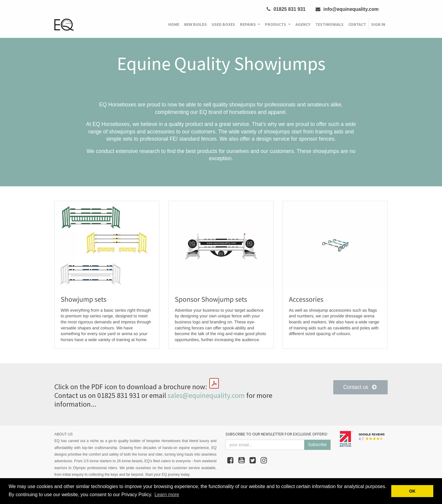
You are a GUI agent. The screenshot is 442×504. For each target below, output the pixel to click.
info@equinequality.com (347, 9)
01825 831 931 (286, 9)
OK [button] (412, 491)
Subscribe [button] (317, 444)
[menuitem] (174, 25)
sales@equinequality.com (206, 395)
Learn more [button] (167, 495)
